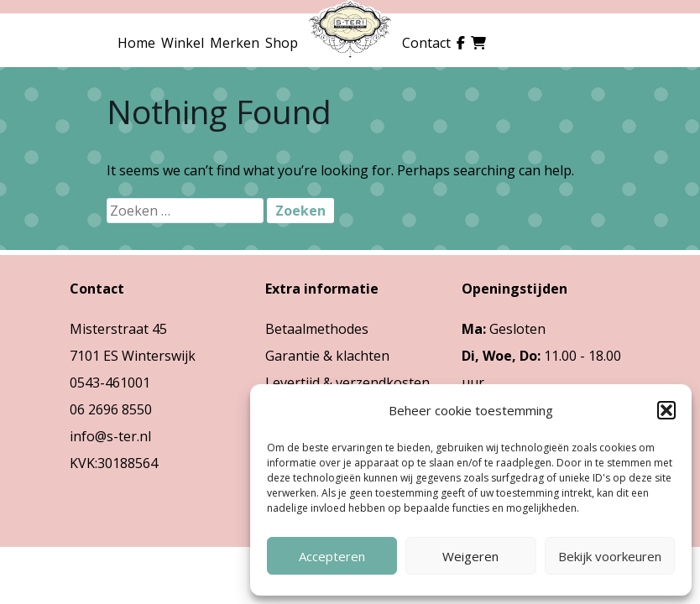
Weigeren (470, 556)
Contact (426, 43)
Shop (282, 43)
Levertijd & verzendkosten (347, 383)
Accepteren (332, 556)
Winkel (183, 43)
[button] (666, 410)
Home (136, 43)
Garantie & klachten (327, 356)
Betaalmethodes (317, 329)
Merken (235, 43)
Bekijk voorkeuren (610, 556)
